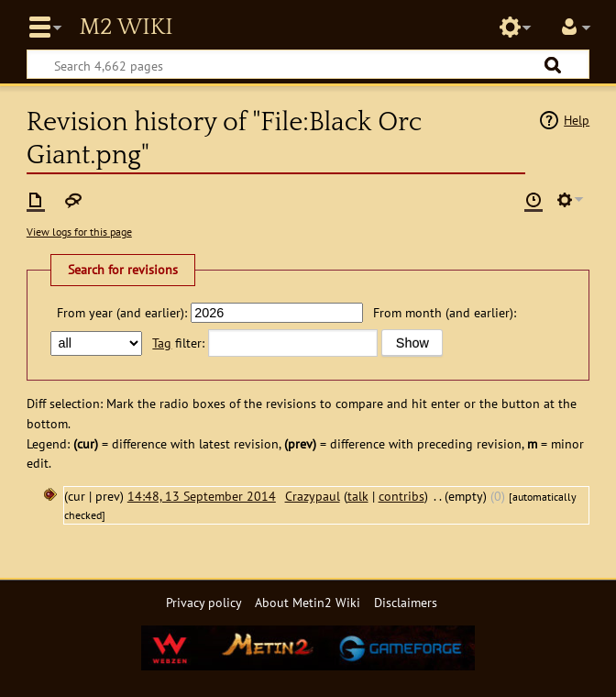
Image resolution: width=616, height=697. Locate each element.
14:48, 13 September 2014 (202, 496)
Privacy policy (204, 602)
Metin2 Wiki (126, 28)
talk (358, 496)
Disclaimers (406, 602)
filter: (178, 343)
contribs (401, 496)
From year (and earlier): (122, 312)
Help (577, 120)
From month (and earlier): (445, 312)
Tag (162, 343)
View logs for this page (79, 232)
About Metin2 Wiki (308, 602)
